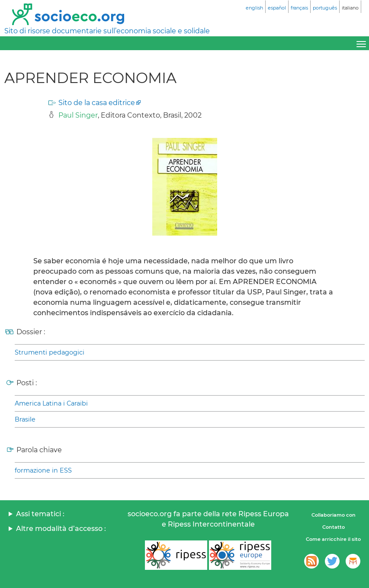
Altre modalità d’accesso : (61, 529)
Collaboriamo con (334, 515)
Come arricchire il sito (333, 539)
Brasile (25, 419)
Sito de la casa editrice (97, 103)
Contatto (334, 527)
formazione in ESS (43, 470)
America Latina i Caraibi (51, 403)
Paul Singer (78, 115)
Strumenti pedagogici (50, 352)
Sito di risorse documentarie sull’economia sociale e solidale (107, 31)
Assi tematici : (40, 514)
